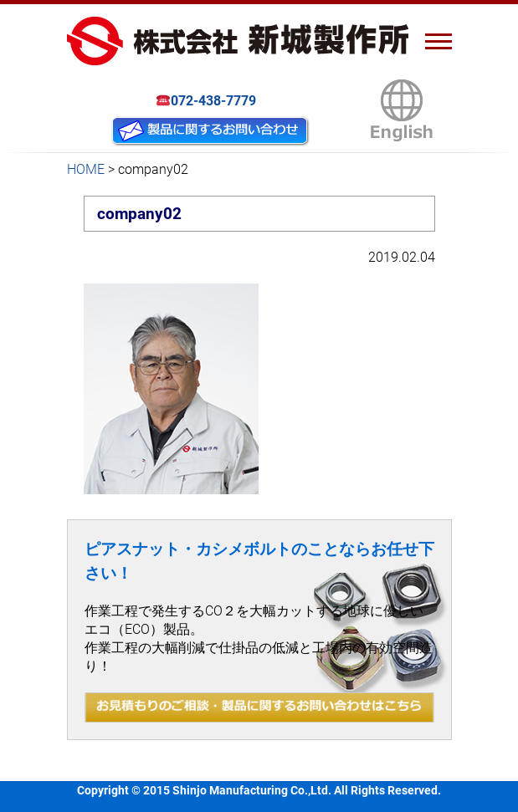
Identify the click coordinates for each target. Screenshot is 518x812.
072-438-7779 (206, 101)
